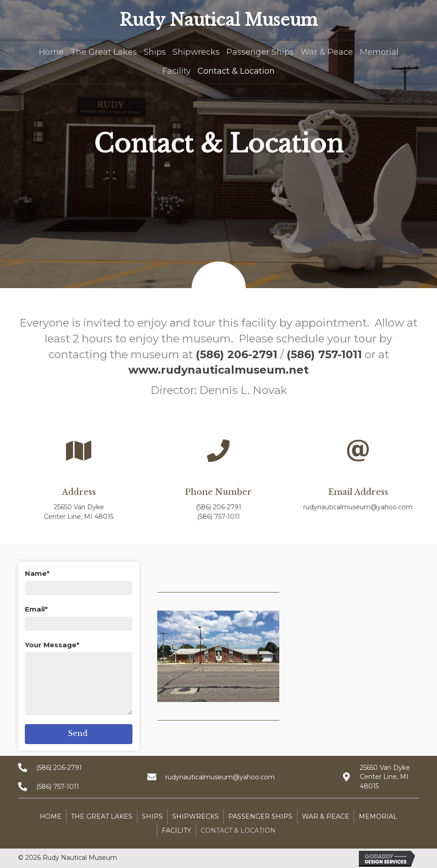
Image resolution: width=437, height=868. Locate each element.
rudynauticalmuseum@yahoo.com (358, 507)
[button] (79, 734)
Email (35, 609)
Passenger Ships (260, 816)
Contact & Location (238, 830)
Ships (152, 816)
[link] (51, 51)
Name (36, 573)
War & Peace (326, 816)
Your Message (51, 645)
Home (51, 816)
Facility (176, 830)
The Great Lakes (102, 816)
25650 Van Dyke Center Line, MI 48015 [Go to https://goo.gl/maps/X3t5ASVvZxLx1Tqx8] (385, 777)
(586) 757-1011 (218, 517)
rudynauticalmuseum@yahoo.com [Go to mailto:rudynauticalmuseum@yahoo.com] (220, 777)
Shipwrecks (195, 816)
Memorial (378, 816)
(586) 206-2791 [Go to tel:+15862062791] (59, 768)
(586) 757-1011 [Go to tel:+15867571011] (58, 787)
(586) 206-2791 (218, 507)
